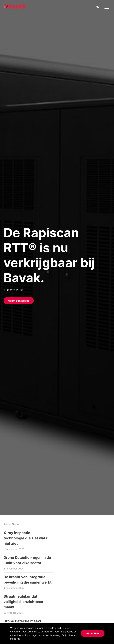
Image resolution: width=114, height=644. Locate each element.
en (97, 7)
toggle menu (109, 7)
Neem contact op (19, 301)
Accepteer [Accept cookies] (93, 633)
